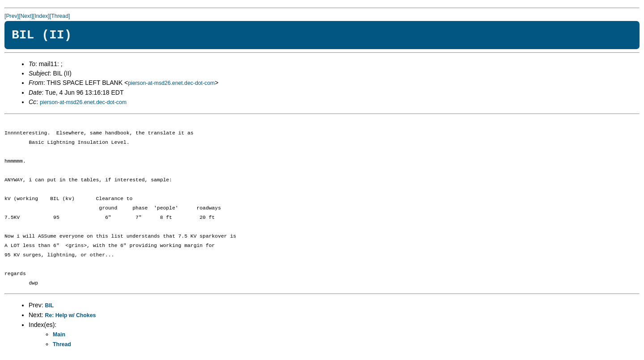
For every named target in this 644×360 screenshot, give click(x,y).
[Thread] (60, 16)
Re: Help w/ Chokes (71, 315)
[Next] (26, 16)
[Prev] (12, 16)
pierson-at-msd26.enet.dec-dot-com (171, 83)
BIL (50, 306)
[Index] (41, 16)
